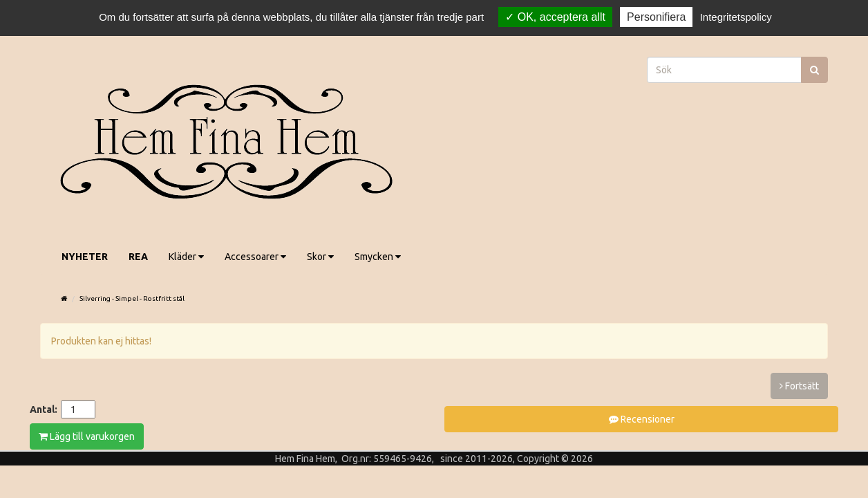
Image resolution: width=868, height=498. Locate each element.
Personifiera (656, 17)
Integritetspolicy (736, 17)
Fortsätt (799, 386)
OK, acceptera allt (555, 17)
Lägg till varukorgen (87, 436)
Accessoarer (255, 257)
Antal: (44, 409)
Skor (320, 257)
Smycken (378, 257)
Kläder (186, 257)
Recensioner (642, 419)
